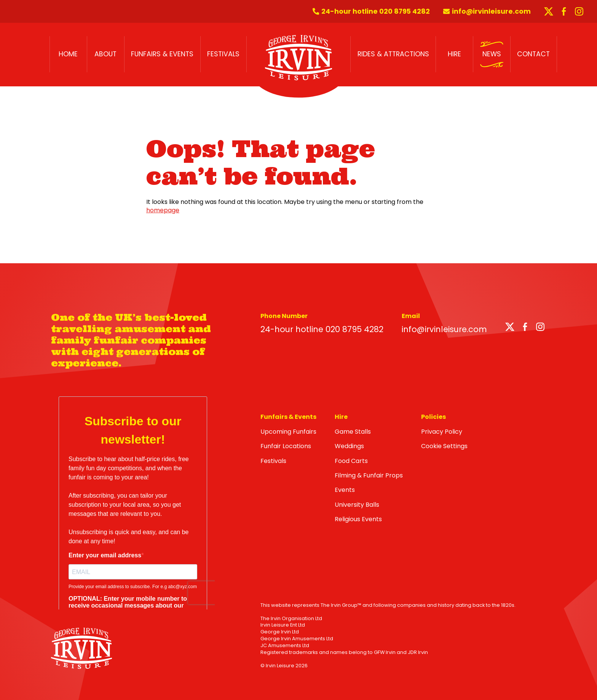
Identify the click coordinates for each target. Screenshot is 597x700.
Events (345, 490)
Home (68, 54)
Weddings (349, 446)
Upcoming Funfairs (288, 432)
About (105, 54)
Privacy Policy (442, 432)
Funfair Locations (286, 446)
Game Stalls (353, 432)
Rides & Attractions (393, 54)
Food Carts (351, 461)
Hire (454, 54)
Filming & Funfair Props (369, 475)
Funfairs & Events (162, 54)
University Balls (357, 505)
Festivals (223, 54)
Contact (533, 54)
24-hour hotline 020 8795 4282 (322, 329)
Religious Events (358, 519)
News (492, 54)
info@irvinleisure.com (444, 329)
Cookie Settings (444, 446)
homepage (163, 210)
